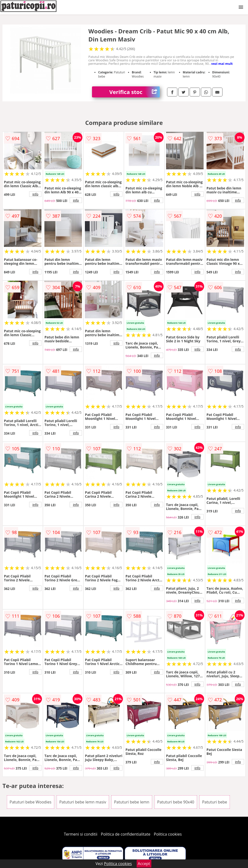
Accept (144, 864)
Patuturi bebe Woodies (30, 802)
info (35, 194)
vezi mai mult (222, 64)
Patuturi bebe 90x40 (176, 802)
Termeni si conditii (81, 834)
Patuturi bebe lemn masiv (83, 802)
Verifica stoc (135, 92)
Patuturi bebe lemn (132, 802)
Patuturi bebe (215, 802)
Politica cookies (168, 834)
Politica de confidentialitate (126, 834)
